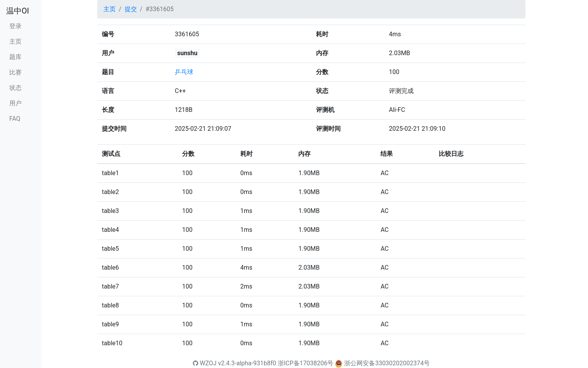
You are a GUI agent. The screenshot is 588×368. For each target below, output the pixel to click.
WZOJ (205, 363)
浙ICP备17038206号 (306, 363)
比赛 (15, 72)
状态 (15, 88)
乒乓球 (184, 72)
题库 (15, 57)
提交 (131, 9)
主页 (15, 41)
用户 (15, 103)
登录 (15, 26)
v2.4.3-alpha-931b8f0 (247, 363)
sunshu (187, 53)
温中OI (18, 11)
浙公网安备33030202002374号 (387, 363)
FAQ (15, 119)
